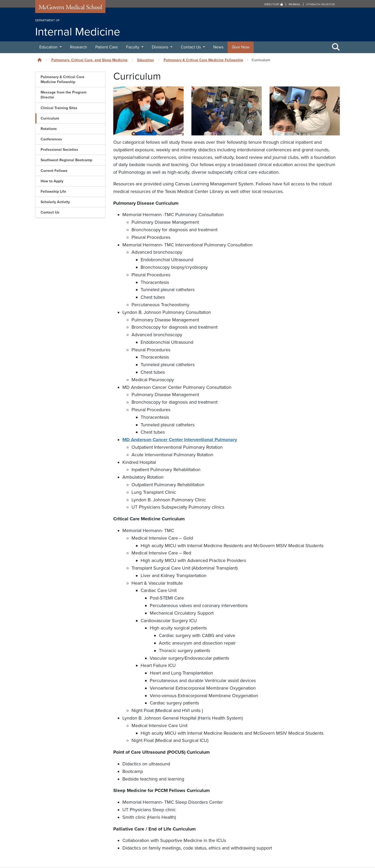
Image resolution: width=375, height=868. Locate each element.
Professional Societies (59, 150)
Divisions (161, 47)
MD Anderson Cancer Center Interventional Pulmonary (180, 440)
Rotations (49, 129)
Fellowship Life (53, 192)
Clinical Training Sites (59, 108)
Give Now (241, 47)
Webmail (295, 4)
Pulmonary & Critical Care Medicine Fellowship (203, 60)
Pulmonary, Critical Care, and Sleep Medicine (89, 60)
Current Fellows (54, 171)
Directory (274, 4)
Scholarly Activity (55, 202)
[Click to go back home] (40, 60)
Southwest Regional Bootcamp (66, 160)
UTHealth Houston (320, 4)
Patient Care (107, 47)
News (218, 47)
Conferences (51, 139)
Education (49, 47)
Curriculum (50, 118)
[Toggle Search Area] (336, 47)
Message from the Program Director (64, 95)
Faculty (133, 47)
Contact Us (191, 47)
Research (79, 47)
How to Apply (52, 181)
